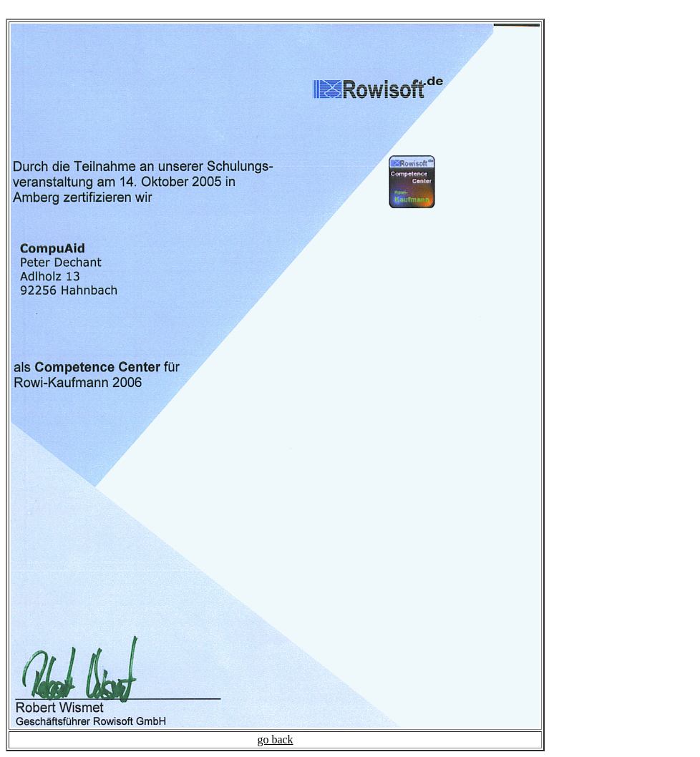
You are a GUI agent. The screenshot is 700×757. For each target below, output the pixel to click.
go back (275, 739)
